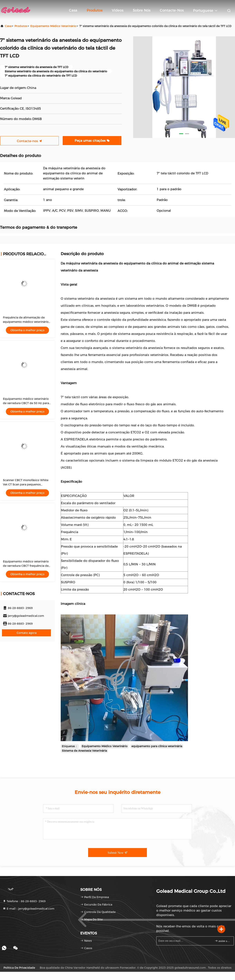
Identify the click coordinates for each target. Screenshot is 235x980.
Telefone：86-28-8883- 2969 (24, 901)
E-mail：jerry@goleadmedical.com (29, 909)
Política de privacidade (19, 968)
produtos (21, 26)
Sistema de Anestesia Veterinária (84, 751)
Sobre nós (142, 10)
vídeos (118, 10)
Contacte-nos (172, 10)
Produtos (95, 10)
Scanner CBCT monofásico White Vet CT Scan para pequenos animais (26, 484)
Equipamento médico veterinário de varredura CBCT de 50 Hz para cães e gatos (26, 403)
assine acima (223, 941)
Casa (73, 10)
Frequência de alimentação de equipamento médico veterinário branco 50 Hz (26, 322)
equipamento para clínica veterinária (157, 746)
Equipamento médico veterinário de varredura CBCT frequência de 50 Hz (26, 566)
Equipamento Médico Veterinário (105, 746)
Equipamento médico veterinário (53, 26)
